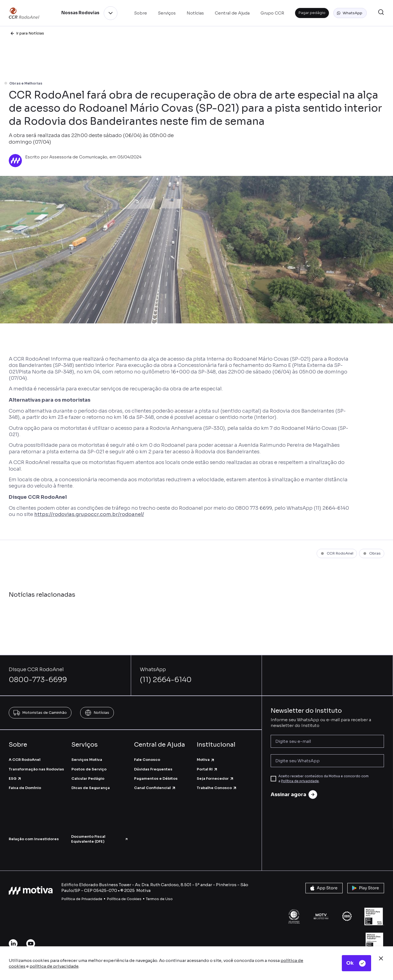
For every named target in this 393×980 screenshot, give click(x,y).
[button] (350, 13)
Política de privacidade (300, 781)
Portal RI (207, 769)
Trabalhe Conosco (217, 788)
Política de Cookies (124, 899)
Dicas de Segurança (91, 788)
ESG (15, 779)
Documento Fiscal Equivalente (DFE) (100, 839)
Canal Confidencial (155, 788)
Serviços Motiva (87, 760)
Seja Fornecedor (215, 779)
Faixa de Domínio (25, 788)
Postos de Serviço (89, 769)
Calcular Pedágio (88, 779)
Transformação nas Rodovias (36, 769)
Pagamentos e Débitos (156, 779)
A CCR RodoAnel (25, 760)
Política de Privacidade (82, 899)
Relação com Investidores (34, 839)
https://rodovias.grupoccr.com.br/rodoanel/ (89, 514)
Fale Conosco (147, 760)
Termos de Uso (159, 899)
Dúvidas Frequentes (153, 769)
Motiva (206, 760)
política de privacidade (54, 966)
